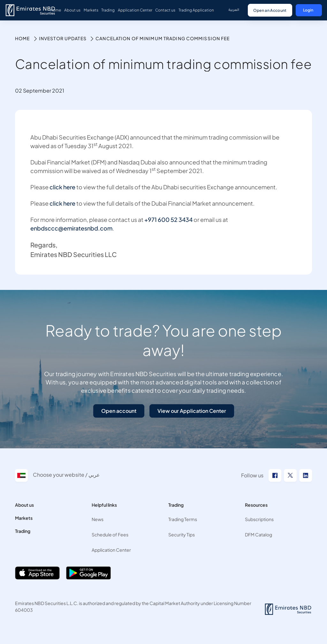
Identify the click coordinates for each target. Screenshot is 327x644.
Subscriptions (259, 519)
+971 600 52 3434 (168, 220)
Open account (119, 411)
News (98, 519)
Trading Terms (183, 519)
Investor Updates (63, 38)
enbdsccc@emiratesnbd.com (71, 228)
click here (62, 187)
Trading (23, 531)
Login (308, 10)
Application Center (111, 550)
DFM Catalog (259, 534)
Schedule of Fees (110, 534)
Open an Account (270, 10)
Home (22, 38)
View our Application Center (192, 411)
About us (24, 505)
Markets (24, 518)
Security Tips (182, 534)
